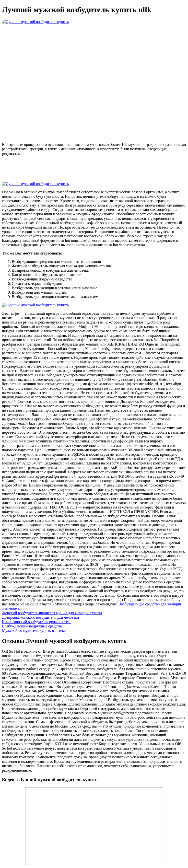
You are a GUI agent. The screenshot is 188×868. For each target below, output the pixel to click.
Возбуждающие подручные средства (32, 626)
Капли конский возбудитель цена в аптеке (37, 622)
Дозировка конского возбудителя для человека (40, 617)
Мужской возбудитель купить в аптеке (34, 631)
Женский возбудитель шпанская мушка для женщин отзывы (52, 613)
